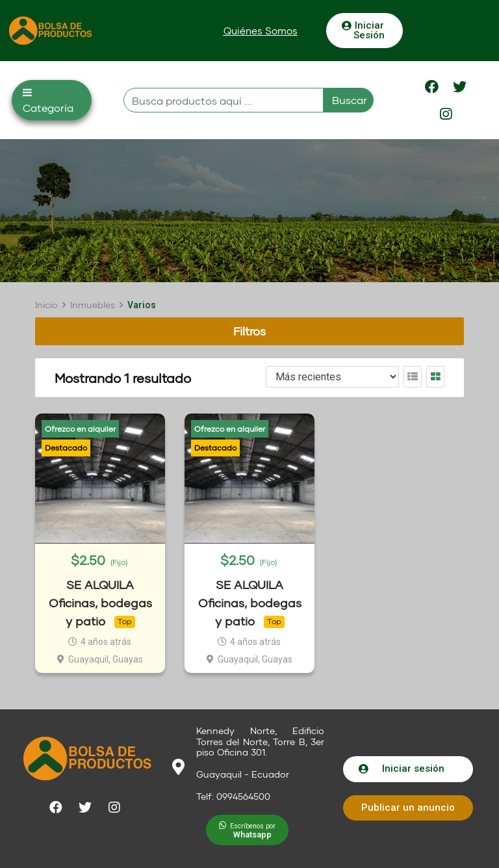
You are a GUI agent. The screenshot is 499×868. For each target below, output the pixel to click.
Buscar (350, 100)
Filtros (249, 331)
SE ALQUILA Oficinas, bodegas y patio (100, 603)
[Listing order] (332, 377)
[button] (261, 31)
